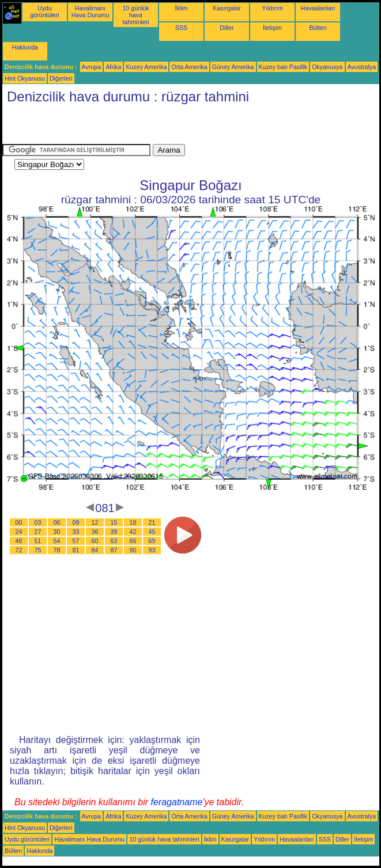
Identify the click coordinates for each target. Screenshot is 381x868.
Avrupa (92, 67)
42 (133, 532)
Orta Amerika (189, 67)
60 (95, 541)
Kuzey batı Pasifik (283, 67)
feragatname (177, 802)
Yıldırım (272, 8)
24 (19, 532)
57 (76, 541)
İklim (182, 8)
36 (95, 532)
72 (19, 550)
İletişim (272, 28)
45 (152, 532)
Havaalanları (318, 8)
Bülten (318, 28)
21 (152, 522)
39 (114, 532)
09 (76, 522)
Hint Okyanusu (25, 78)
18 (133, 522)
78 (57, 550)
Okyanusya (327, 67)
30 (57, 532)
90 (133, 550)
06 (57, 522)
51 (38, 541)
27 (38, 532)
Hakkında (25, 47)
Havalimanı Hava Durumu (90, 12)
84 (95, 550)
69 (152, 541)
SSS (181, 28)
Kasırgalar (227, 8)
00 (19, 522)
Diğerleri (61, 78)
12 (95, 522)
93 (152, 550)
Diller (227, 28)
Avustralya (362, 67)
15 (114, 522)
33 (76, 532)
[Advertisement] (137, 127)
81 (76, 550)
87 (114, 550)
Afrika (113, 67)
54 (57, 541)
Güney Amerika (233, 67)
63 (114, 541)
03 (38, 522)
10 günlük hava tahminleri (135, 15)
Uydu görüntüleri (44, 12)
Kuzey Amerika (146, 67)
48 (19, 541)
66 (133, 541)
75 (38, 550)
